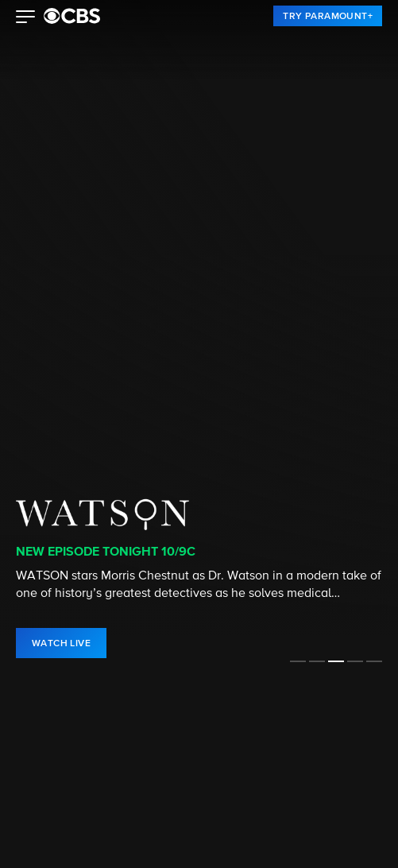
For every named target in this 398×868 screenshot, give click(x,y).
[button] (26, 18)
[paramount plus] (72, 16)
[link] (328, 16)
